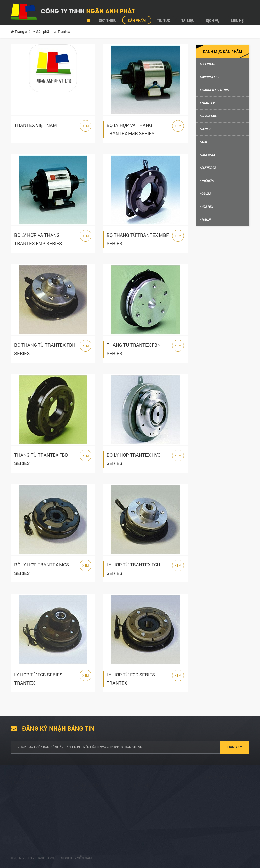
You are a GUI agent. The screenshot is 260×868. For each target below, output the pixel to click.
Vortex (207, 207)
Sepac (206, 129)
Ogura (206, 194)
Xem (86, 126)
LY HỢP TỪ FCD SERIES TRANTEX (131, 679)
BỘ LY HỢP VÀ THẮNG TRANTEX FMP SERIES (38, 239)
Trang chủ (21, 32)
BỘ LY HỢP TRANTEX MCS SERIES (42, 569)
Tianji (206, 220)
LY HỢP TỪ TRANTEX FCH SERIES (133, 569)
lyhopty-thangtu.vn (38, 858)
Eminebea (209, 168)
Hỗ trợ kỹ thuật (89, 830)
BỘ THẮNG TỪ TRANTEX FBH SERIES (45, 349)
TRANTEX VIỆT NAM (36, 125)
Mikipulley (210, 77)
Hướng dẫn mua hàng (95, 813)
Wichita (207, 181)
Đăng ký (235, 747)
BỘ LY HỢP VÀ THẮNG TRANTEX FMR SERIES (131, 129)
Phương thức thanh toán (97, 821)
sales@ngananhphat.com (159, 821)
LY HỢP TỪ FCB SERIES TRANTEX (38, 679)
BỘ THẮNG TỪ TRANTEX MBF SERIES (138, 239)
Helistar (208, 64)
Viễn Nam (85, 858)
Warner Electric (215, 90)
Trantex (208, 103)
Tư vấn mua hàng (91, 804)
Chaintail (209, 116)
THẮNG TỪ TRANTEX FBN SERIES (134, 349)
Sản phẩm (44, 32)
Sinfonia (208, 155)
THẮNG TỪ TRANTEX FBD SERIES (41, 459)
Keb (204, 142)
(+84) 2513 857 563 (155, 837)
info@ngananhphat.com (158, 828)
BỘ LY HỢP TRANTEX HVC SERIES (134, 459)
